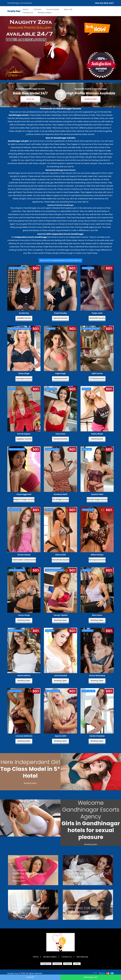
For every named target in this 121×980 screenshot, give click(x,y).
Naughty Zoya (13, 973)
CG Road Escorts (97, 378)
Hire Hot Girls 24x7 (104, 3)
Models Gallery (50, 957)
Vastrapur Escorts (24, 378)
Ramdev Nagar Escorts (97, 499)
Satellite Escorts (24, 318)
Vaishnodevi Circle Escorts (24, 560)
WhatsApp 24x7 (91, 977)
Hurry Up (30, 99)
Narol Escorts (97, 439)
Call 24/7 (30, 977)
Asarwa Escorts (61, 378)
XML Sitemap (82, 957)
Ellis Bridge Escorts (61, 499)
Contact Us (66, 957)
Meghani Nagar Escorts (24, 499)
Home (36, 957)
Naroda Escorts (61, 318)
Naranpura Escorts (97, 560)
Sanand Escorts (60, 439)
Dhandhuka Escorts (60, 560)
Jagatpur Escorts (24, 439)
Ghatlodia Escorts (97, 318)
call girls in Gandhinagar (25, 208)
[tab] (60, 261)
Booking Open (91, 99)
